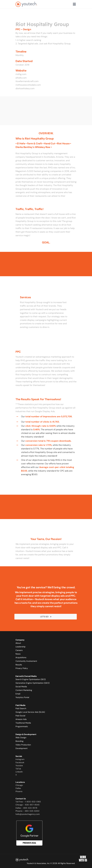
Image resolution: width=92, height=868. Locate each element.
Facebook (20, 762)
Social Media (21, 687)
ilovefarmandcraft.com (27, 81)
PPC (18, 352)
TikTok (18, 769)
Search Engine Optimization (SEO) (31, 679)
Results (19, 665)
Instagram (20, 759)
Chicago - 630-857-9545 (28, 805)
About (18, 643)
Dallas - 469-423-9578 (26, 808)
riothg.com (21, 74)
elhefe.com (21, 78)
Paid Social (20, 716)
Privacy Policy (22, 668)
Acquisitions (21, 657)
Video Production (23, 745)
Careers (19, 650)
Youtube (19, 765)
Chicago (19, 785)
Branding (19, 741)
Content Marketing (24, 690)
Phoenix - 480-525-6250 (27, 811)
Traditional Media (23, 723)
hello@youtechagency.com (28, 814)
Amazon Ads (21, 719)
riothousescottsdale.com (28, 85)
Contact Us (21, 799)
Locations (20, 782)
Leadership (21, 647)
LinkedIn (19, 772)
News (18, 654)
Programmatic (22, 726)
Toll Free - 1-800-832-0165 (28, 802)
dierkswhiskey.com (25, 88)
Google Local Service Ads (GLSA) (30, 712)
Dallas (18, 788)
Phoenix (19, 791)
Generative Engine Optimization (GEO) (32, 683)
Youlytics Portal (22, 697)
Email (18, 694)
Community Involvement (26, 661)
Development (21, 748)
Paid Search (21, 708)
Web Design (21, 738)
